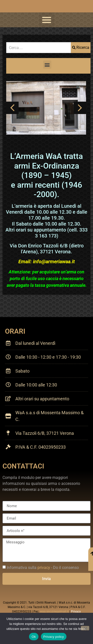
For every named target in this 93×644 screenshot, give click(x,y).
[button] (47, 20)
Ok (34, 637)
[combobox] (39, 48)
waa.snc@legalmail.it (54, 612)
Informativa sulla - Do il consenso (43, 568)
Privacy (76, 612)
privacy (44, 568)
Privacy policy (54, 637)
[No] (85, 628)
